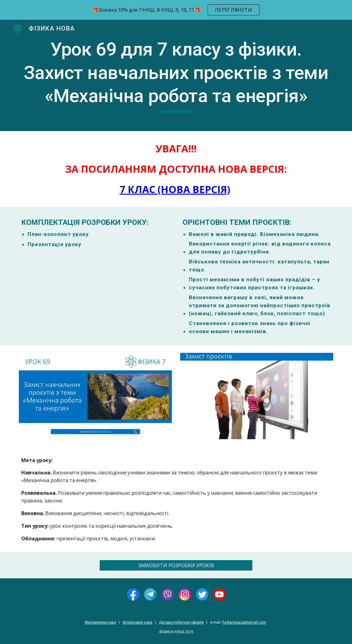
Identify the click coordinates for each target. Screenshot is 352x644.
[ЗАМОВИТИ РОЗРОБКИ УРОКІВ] (176, 565)
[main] (176, 75)
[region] (176, 10)
